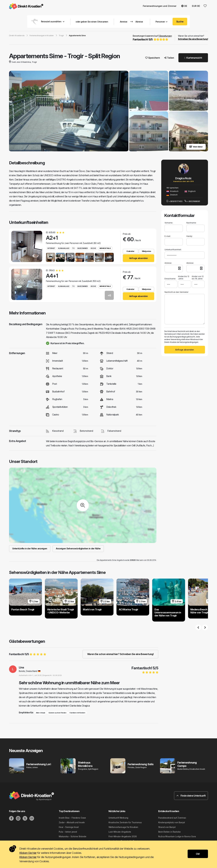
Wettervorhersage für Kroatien (123, 827)
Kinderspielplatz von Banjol (172, 822)
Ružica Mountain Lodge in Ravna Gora (177, 836)
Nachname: (191, 223)
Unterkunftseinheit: (173, 250)
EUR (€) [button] (196, 6)
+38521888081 (192, 201)
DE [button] (184, 6)
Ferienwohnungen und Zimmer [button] (160, 6)
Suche (180, 22)
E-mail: (168, 236)
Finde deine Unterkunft (191, 796)
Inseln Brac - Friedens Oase (72, 818)
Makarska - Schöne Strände (72, 836)
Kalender (130, 251)
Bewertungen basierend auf (152, 38)
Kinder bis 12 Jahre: (184, 278)
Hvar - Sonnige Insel (69, 827)
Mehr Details (105, 248)
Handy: (189, 236)
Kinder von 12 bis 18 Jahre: (198, 278)
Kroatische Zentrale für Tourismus (125, 822)
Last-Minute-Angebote (120, 832)
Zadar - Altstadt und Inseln (72, 822)
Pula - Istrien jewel (68, 832)
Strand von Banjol (167, 827)
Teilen (169, 58)
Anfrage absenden (139, 258)
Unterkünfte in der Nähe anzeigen (30, 548)
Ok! (198, 854)
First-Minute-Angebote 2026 (123, 836)
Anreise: (168, 263)
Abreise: (190, 263)
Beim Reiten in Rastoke (169, 832)
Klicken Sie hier (28, 853)
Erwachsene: (170, 278)
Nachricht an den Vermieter (176, 292)
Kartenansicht (193, 58)
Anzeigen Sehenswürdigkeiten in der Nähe (78, 548)
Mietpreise (146, 251)
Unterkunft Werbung (118, 818)
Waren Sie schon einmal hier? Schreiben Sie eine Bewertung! (120, 654)
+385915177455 (174, 201)
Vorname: (169, 223)
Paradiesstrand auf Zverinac (172, 818)
